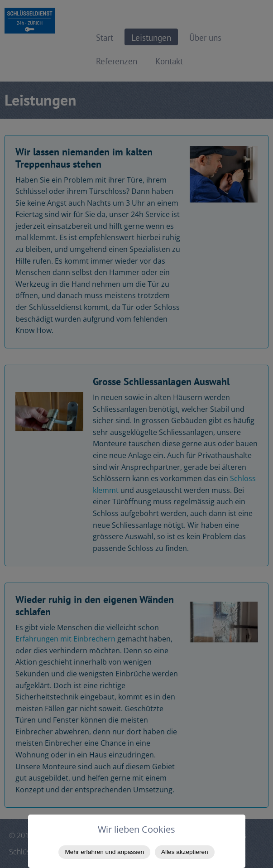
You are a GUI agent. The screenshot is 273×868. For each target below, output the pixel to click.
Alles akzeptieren (185, 852)
